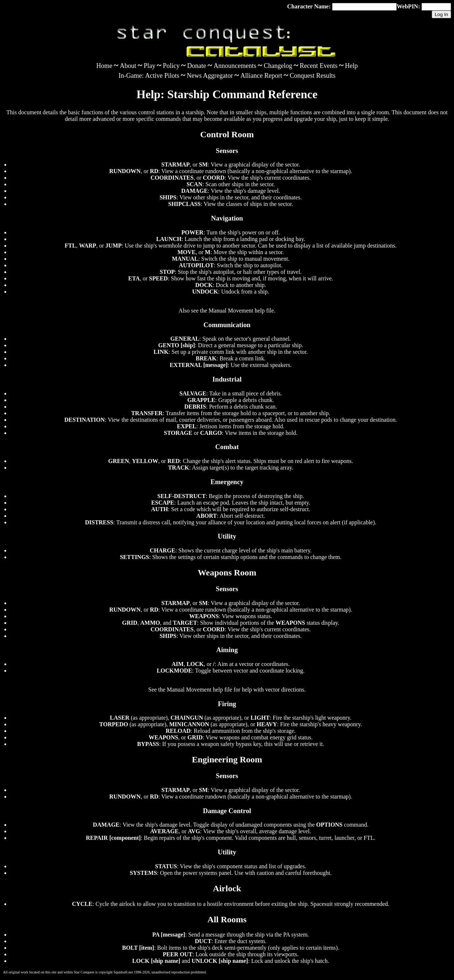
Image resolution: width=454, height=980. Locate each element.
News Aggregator (210, 76)
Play (150, 66)
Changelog (278, 66)
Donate (197, 66)
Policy (171, 66)
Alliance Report (261, 76)
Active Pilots (162, 76)
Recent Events (318, 66)
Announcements (235, 66)
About (128, 66)
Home (104, 66)
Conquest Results (313, 76)
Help (351, 66)
